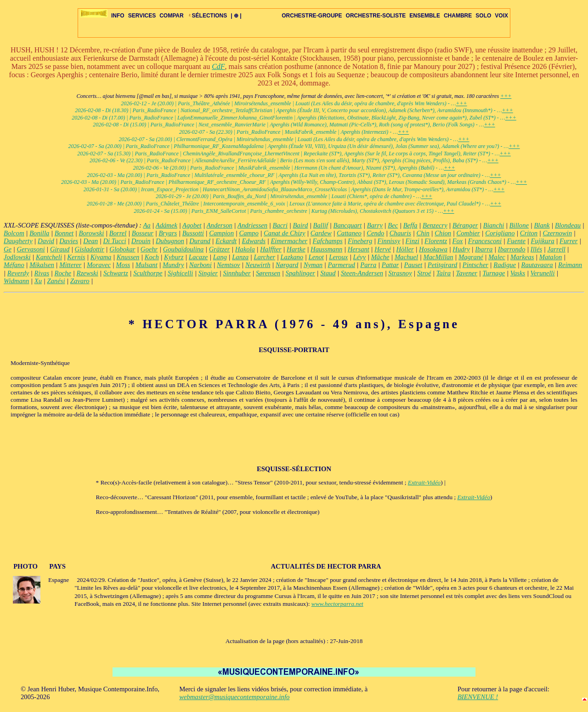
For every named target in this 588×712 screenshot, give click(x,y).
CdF (218, 66)
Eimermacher (289, 241)
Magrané (471, 257)
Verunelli (543, 273)
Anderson (220, 225)
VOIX (501, 16)
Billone (519, 225)
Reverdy (18, 273)
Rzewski (87, 273)
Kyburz (174, 257)
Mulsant (147, 265)
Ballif (321, 225)
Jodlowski (17, 257)
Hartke (296, 249)
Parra (368, 265)
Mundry (173, 265)
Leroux (338, 257)
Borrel (118, 233)
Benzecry (435, 225)
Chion (443, 233)
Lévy (360, 257)
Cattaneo (349, 233)
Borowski (92, 233)
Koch (152, 257)
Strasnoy (400, 273)
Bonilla (39, 233)
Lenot (316, 257)
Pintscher (475, 265)
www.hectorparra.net (337, 604)
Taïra (444, 273)
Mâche (380, 257)
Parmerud (342, 265)
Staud (328, 273)
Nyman (313, 265)
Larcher (264, 257)
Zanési (56, 281)
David (46, 241)
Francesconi (485, 241)
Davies (69, 241)
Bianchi (494, 225)
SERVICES (142, 16)
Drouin (141, 241)
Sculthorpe (148, 273)
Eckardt (226, 241)
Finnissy (389, 241)
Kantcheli (49, 257)
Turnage (494, 273)
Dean (90, 241)
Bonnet (64, 233)
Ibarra (484, 249)
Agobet (192, 225)
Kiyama (101, 257)
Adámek (167, 225)
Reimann (570, 265)
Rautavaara (537, 265)
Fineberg (360, 241)
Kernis (76, 257)
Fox (458, 241)
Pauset (413, 265)
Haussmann (326, 249)
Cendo (375, 233)
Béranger (465, 225)
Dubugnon (170, 241)
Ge (8, 249)
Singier (208, 273)
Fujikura (542, 241)
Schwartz (116, 273)
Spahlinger (300, 273)
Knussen (128, 257)
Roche (63, 273)
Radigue (505, 265)
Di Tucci (114, 241)
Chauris (400, 233)
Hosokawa (433, 249)
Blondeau (568, 225)
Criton (529, 233)
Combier (468, 233)
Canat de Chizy (284, 233)
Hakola (245, 249)
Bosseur (143, 233)
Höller (405, 249)
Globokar (122, 249)
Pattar (390, 265)
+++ (506, 96)
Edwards (254, 241)
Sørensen (268, 273)
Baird (300, 225)
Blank (542, 225)
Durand (200, 241)
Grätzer (220, 249)
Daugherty (18, 241)
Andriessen (252, 225)
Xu (38, 281)
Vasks (518, 273)
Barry (375, 225)
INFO (118, 16)
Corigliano (500, 233)
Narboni (201, 265)
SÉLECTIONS (207, 16)
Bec (393, 225)
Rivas (42, 273)
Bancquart (348, 225)
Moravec (99, 265)
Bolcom (14, 233)
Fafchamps (328, 241)
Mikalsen (42, 265)
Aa (147, 225)
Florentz (436, 241)
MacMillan (438, 257)
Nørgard (287, 265)
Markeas (522, 257)
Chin (423, 233)
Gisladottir (90, 249)
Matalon (551, 257)
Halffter (271, 249)
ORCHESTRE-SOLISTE (376, 16)
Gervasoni (31, 249)
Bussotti (193, 233)
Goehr (149, 249)
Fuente (516, 241)
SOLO (483, 16)
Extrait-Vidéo (424, 482)
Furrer (568, 241)
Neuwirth (258, 265)
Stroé (424, 273)
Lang (220, 257)
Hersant (359, 249)
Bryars (168, 233)
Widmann (16, 281)
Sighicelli (180, 273)
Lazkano (292, 257)
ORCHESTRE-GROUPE (312, 16)
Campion (221, 233)
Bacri (280, 225)
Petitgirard (443, 265)
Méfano (14, 265)
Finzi (413, 241)
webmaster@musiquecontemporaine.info (234, 697)
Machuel (406, 257)
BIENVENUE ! (478, 697)
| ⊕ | (236, 16)
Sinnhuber (237, 273)
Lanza (240, 257)
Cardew (321, 233)
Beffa (410, 225)
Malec (497, 257)
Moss (123, 265)
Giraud (60, 249)
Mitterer (70, 265)
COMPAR (171, 16)
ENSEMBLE (425, 16)
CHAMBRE (458, 16)
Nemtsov (228, 265)
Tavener (466, 273)
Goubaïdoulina (184, 249)
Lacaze (198, 257)
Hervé (383, 249)
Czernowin (558, 233)
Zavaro (80, 281)
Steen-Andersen (362, 273)
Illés (536, 249)
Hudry (461, 249)
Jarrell (556, 249)
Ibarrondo (512, 249)
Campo (249, 233)
